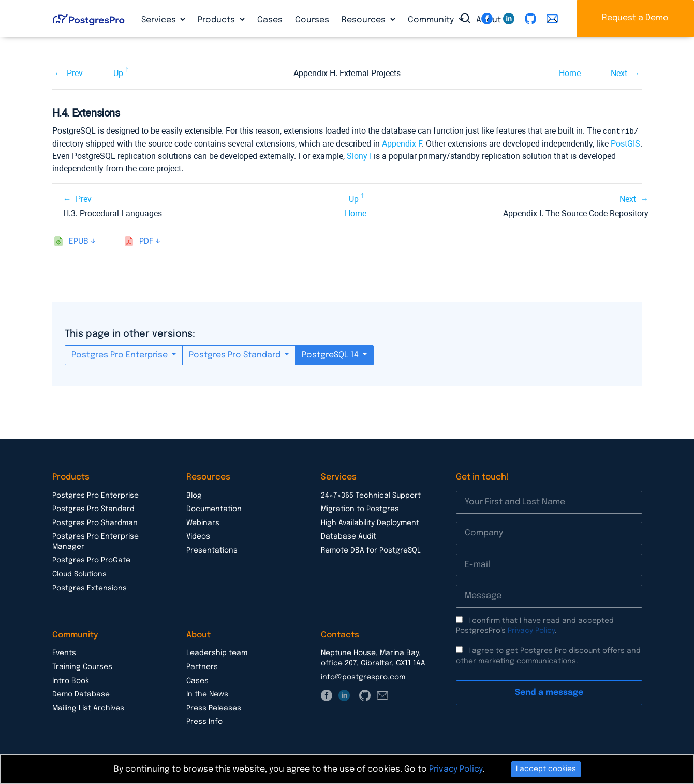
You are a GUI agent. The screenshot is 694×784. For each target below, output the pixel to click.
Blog (194, 495)
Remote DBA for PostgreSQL (371, 550)
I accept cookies (546, 769)
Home (570, 73)
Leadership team (217, 652)
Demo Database (81, 694)
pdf (146, 241)
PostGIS (625, 143)
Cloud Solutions (79, 574)
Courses (312, 20)
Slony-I (359, 156)
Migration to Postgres (360, 509)
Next (619, 73)
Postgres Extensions (90, 588)
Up (118, 73)
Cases (270, 20)
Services (160, 20)
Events (64, 652)
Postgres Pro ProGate (91, 560)
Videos (198, 536)
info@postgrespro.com (363, 677)
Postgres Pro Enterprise (121, 354)
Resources (365, 20)
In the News (207, 694)
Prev (75, 73)
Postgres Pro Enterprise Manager (95, 541)
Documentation (214, 509)
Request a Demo (635, 18)
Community (432, 20)
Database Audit (349, 536)
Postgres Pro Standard (236, 354)
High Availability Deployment (370, 522)
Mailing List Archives (88, 708)
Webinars (203, 522)
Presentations (212, 550)
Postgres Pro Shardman (95, 522)
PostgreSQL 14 (331, 354)
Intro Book (71, 680)
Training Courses (82, 666)
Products (217, 20)
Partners (202, 666)
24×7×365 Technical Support (371, 495)
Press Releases (214, 708)
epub (79, 241)
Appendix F (402, 143)
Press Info (204, 721)
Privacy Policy (531, 630)
